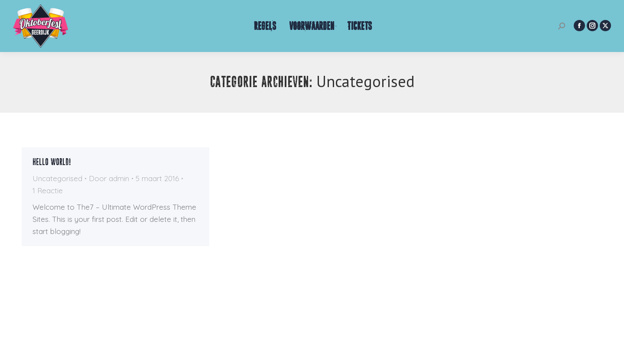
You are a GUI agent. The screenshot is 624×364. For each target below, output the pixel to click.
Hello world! (52, 162)
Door (109, 178)
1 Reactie (48, 190)
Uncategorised (57, 178)
